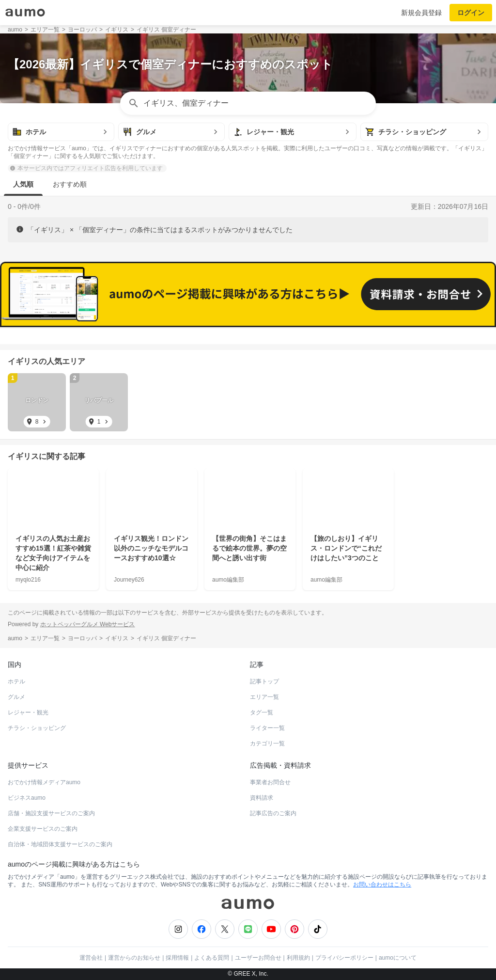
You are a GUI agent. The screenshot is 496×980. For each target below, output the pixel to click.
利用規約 (298, 958)
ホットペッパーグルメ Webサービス (88, 624)
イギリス (23, 361)
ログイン (471, 13)
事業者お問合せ (270, 782)
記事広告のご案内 (273, 813)
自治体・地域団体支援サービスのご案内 (60, 844)
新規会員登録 (421, 13)
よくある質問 (212, 958)
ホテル (16, 681)
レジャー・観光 (28, 712)
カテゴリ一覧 (267, 743)
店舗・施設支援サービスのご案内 (51, 813)
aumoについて (398, 958)
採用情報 (177, 958)
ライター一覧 (267, 728)
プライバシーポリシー (344, 958)
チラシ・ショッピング (37, 728)
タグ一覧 (262, 712)
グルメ (16, 697)
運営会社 (91, 958)
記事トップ (264, 681)
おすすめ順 (70, 184)
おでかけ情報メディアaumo (44, 782)
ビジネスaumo (27, 798)
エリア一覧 (264, 697)
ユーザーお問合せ (258, 958)
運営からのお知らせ (134, 958)
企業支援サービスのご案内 (43, 829)
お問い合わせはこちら (382, 885)
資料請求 (262, 798)
